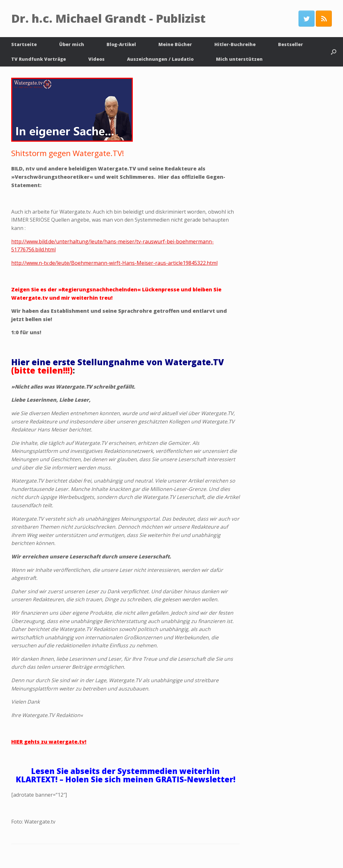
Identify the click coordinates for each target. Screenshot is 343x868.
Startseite (24, 44)
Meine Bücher (175, 44)
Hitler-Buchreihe (235, 44)
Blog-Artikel (121, 44)
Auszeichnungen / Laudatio (160, 59)
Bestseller (291, 44)
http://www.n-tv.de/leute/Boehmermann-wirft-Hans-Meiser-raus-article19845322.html (114, 263)
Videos (96, 59)
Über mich (72, 44)
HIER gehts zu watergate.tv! (49, 742)
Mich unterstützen (239, 59)
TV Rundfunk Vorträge (39, 59)
